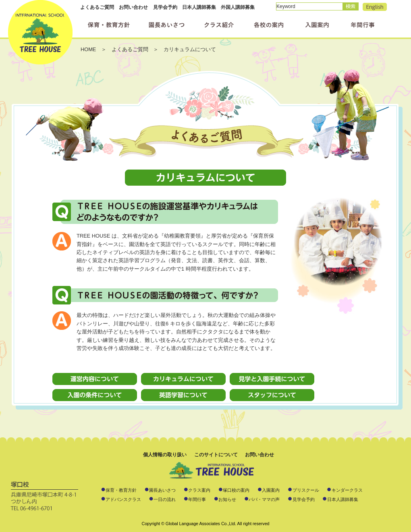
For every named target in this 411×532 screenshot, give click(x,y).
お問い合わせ (133, 7)
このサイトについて (216, 455)
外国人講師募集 (238, 7)
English (375, 7)
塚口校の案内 (236, 490)
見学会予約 (165, 7)
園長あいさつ (162, 490)
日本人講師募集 (199, 7)
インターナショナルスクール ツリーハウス (40, 32)
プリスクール (306, 490)
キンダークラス (347, 490)
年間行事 (197, 499)
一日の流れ (165, 499)
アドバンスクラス (123, 499)
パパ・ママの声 (264, 499)
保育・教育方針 (121, 490)
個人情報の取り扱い (165, 455)
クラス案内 (199, 490)
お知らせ (227, 499)
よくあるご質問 (97, 7)
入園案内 (271, 490)
